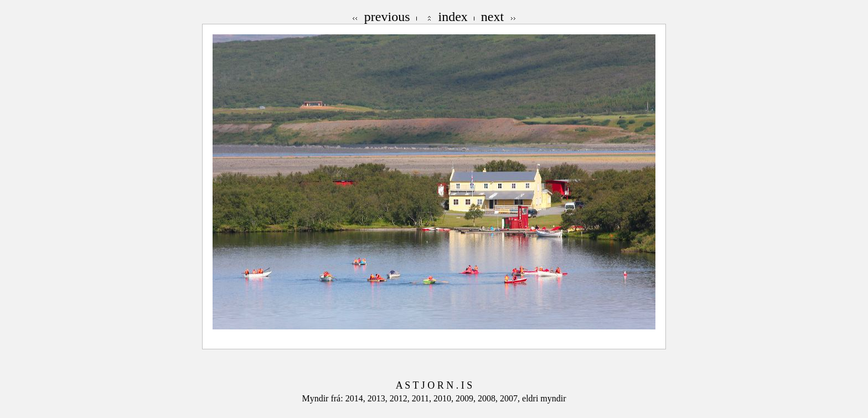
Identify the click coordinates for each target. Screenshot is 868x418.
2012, (401, 398)
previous (387, 17)
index (453, 17)
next (492, 17)
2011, (423, 398)
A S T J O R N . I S (434, 385)
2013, (379, 398)
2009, (467, 398)
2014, (356, 398)
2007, (511, 398)
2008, (489, 398)
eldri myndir (544, 398)
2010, (445, 398)
